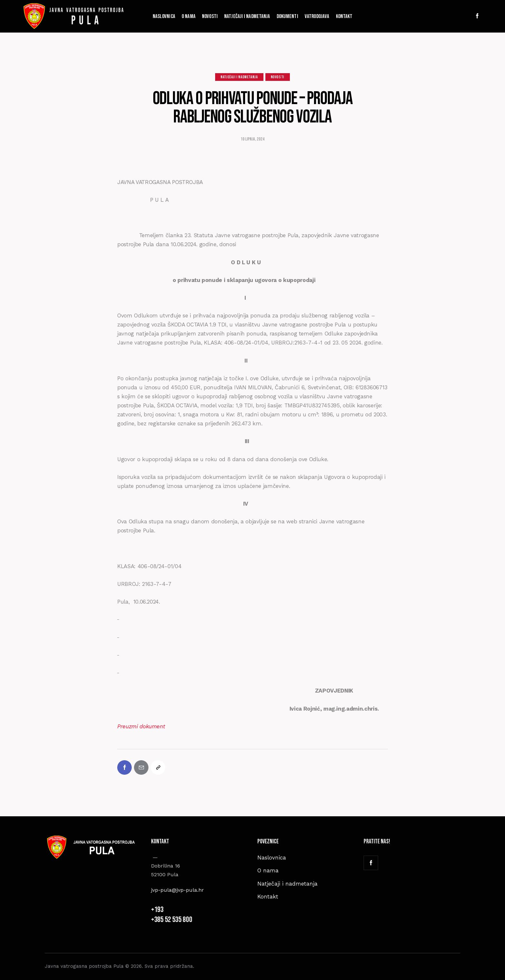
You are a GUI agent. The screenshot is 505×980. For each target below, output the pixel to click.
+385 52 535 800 (172, 920)
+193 (158, 910)
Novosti (278, 77)
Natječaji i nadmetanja (239, 77)
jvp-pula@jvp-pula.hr (177, 890)
